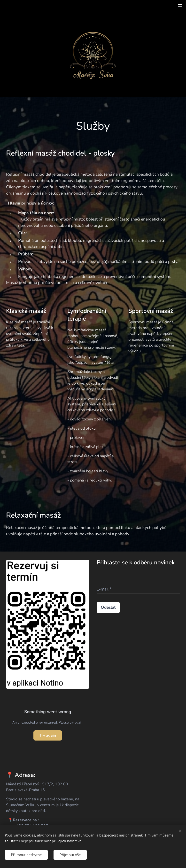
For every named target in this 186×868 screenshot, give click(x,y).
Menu (180, 6)
